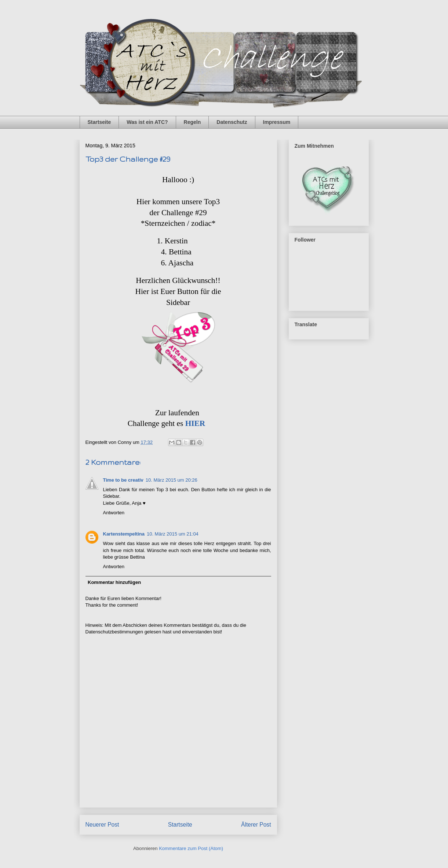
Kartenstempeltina (124, 534)
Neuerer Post (102, 825)
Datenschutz (232, 122)
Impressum (277, 122)
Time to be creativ (123, 480)
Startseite (99, 122)
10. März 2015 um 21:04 (173, 534)
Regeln (192, 122)
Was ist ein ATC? (147, 122)
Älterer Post (256, 825)
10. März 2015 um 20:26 (172, 480)
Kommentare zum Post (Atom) (191, 848)
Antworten (114, 513)
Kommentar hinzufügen (114, 582)
